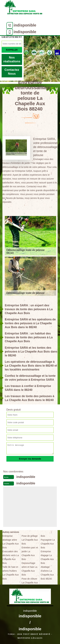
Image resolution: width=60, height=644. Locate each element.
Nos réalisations (12, 59)
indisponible (25, 25)
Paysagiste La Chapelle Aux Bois (48, 544)
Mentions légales (30, 638)
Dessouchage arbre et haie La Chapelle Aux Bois (29, 569)
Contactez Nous (12, 72)
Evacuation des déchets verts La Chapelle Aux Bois (11, 557)
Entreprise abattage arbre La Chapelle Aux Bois (11, 542)
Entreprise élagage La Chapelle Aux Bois (47, 557)
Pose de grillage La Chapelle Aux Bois (30, 540)
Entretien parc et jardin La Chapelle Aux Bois (30, 553)
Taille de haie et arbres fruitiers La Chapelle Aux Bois (11, 573)
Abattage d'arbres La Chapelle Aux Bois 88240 (47, 573)
